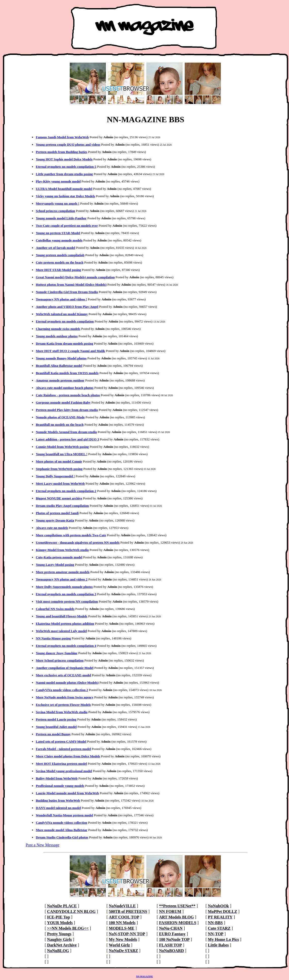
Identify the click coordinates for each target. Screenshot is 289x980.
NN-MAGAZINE (145, 976)
